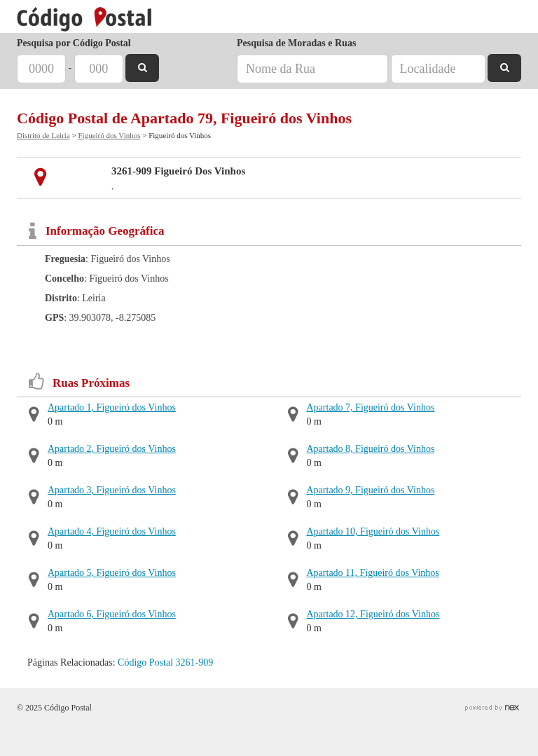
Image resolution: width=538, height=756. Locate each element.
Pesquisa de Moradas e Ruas (296, 43)
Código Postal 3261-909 (165, 662)
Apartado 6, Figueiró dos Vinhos (112, 614)
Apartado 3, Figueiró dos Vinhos (112, 490)
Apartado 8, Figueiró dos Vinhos (371, 449)
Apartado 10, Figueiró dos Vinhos (373, 531)
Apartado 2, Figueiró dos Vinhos (112, 449)
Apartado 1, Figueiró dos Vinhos (112, 407)
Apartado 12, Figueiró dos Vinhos (373, 614)
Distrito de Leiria (43, 135)
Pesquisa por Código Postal (74, 43)
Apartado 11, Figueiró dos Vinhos (373, 573)
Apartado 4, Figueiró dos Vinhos (112, 531)
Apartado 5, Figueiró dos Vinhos (112, 573)
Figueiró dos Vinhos (109, 135)
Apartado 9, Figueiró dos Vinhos (371, 490)
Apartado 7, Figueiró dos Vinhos (371, 407)
